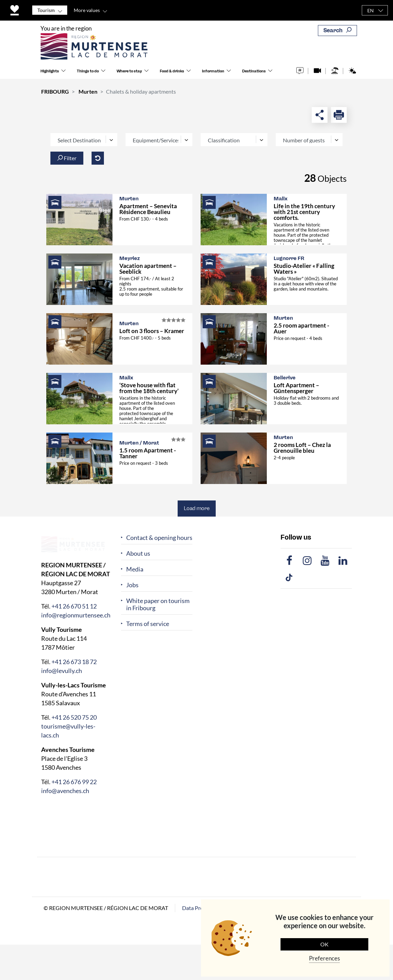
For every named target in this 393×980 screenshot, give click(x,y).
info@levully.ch (62, 670)
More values (87, 10)
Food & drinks (172, 72)
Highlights (50, 72)
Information (213, 72)
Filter (67, 158)
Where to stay (129, 72)
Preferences (324, 958)
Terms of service (148, 624)
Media (135, 569)
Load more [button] (197, 508)
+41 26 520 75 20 (74, 717)
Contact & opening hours (159, 538)
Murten (88, 91)
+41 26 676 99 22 (74, 781)
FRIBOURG (55, 91)
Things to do (88, 72)
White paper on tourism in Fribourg (158, 604)
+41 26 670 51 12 (74, 606)
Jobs (132, 585)
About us (138, 553)
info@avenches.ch (65, 790)
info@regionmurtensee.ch (76, 615)
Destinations (254, 72)
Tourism (46, 10)
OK (324, 944)
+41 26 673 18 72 (74, 661)
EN (371, 10)
